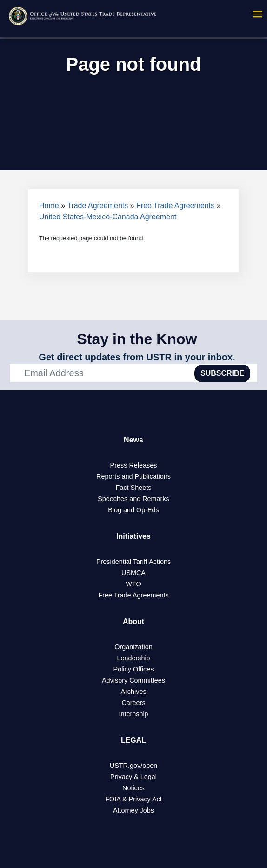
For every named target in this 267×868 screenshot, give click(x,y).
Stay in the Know (137, 339)
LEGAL (133, 740)
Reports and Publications (133, 476)
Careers (133, 703)
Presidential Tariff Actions (133, 562)
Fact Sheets (134, 488)
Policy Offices (134, 669)
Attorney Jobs (133, 810)
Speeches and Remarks (133, 499)
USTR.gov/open (133, 766)
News (133, 440)
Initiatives (133, 536)
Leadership (133, 658)
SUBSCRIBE (222, 373)
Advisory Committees (133, 680)
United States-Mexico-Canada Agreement (108, 217)
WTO (133, 584)
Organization (133, 647)
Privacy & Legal (133, 777)
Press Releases (134, 465)
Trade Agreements (97, 206)
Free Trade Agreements (175, 206)
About (133, 621)
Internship (133, 714)
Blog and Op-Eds (133, 510)
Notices (133, 788)
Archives (133, 692)
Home (49, 206)
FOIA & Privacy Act (133, 799)
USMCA (133, 573)
